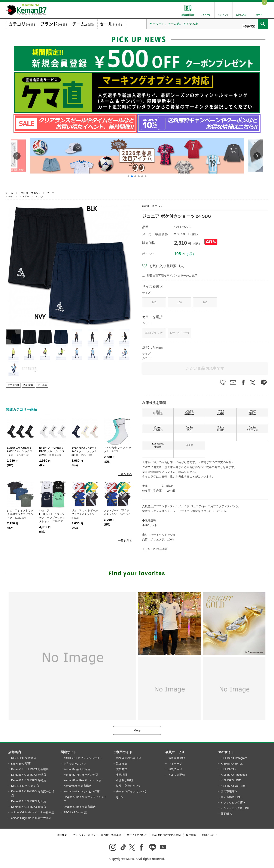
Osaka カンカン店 (252, 429)
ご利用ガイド (123, 752)
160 (205, 302)
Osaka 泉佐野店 (189, 412)
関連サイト (69, 752)
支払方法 (122, 769)
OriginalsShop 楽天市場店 (80, 807)
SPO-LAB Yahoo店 (75, 812)
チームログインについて (131, 791)
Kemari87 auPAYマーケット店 (82, 780)
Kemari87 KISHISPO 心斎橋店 (30, 769)
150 (180, 302)
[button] (128, 176)
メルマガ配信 (177, 775)
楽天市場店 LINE (231, 797)
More (137, 730)
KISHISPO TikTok (232, 764)
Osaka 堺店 (189, 429)
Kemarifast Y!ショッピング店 (82, 791)
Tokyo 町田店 (221, 429)
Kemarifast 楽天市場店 (78, 786)
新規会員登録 (177, 758)
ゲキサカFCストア (75, 764)
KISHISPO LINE (231, 780)
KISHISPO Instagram (234, 758)
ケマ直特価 (13, 385)
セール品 (42, 385)
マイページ (175, 764)
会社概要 (62, 835)
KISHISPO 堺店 (21, 764)
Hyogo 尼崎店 (252, 412)
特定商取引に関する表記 (167, 835)
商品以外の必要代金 (129, 758)
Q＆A (119, 797)
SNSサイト (226, 752)
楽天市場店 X (229, 791)
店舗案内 (15, 752)
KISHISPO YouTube (233, 786)
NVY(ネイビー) (179, 333)
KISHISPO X (229, 769)
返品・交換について (129, 786)
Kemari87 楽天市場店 (77, 769)
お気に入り (175, 769)
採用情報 (191, 835)
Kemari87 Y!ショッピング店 (81, 775)
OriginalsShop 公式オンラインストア (85, 799)
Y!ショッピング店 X (233, 803)
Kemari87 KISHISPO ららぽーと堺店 (33, 794)
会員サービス (175, 752)
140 (154, 302)
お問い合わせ (209, 835)
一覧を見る (125, 474)
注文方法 (122, 764)
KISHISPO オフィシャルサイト (83, 758)
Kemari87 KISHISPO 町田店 (29, 801)
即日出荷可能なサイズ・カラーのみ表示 (172, 276)
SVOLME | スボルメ (30, 193)
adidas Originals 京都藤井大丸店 (31, 818)
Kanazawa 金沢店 (158, 445)
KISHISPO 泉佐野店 (24, 758)
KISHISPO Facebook (234, 775)
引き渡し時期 (124, 780)
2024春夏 (28, 385)
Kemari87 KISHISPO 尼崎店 (29, 780)
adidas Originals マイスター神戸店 (33, 812)
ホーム (10, 193)
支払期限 (122, 775)
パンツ (39, 196)
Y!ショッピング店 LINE (235, 808)
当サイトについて (137, 835)
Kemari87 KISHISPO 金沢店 (29, 807)
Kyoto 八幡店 (221, 412)
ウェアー (52, 193)
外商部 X (226, 814)
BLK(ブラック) (154, 333)
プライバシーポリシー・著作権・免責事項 (97, 835)
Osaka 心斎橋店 (158, 429)
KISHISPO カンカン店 (25, 786)
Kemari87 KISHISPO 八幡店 (29, 775)
